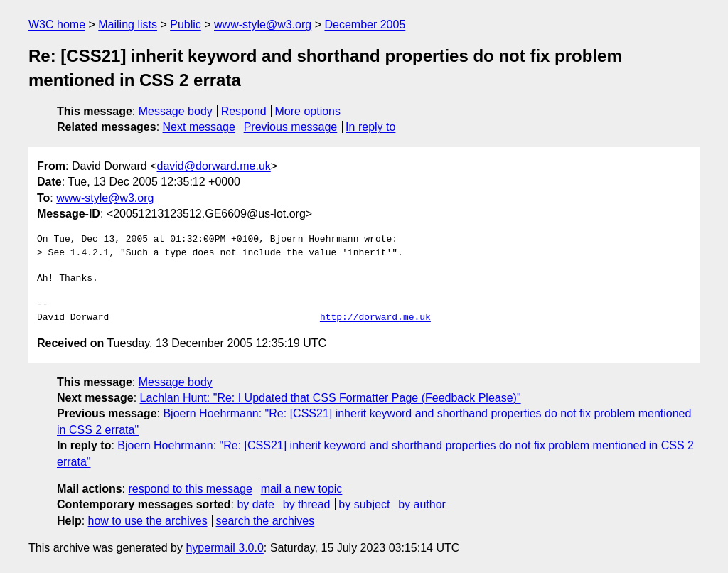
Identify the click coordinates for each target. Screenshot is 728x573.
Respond (244, 111)
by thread (307, 504)
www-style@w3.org (263, 25)
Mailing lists (128, 25)
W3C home (57, 25)
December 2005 (365, 25)
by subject (364, 504)
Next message (199, 127)
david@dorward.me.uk (214, 166)
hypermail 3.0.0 (224, 548)
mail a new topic (302, 489)
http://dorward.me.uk (375, 318)
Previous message (291, 127)
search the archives (266, 521)
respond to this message (190, 489)
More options (308, 111)
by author (422, 504)
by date (255, 504)
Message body (176, 111)
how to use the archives (148, 521)
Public (186, 25)
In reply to (370, 127)
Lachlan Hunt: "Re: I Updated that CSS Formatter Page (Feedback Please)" (331, 398)
